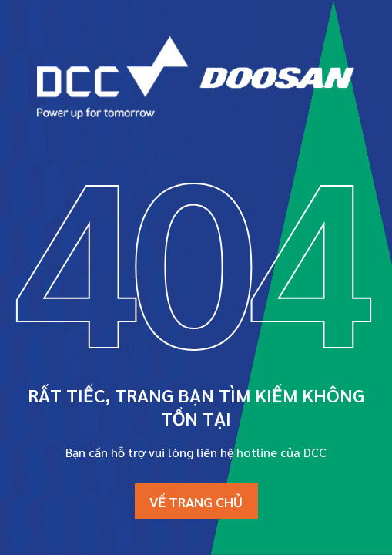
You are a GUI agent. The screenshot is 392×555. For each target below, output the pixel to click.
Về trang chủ (196, 501)
